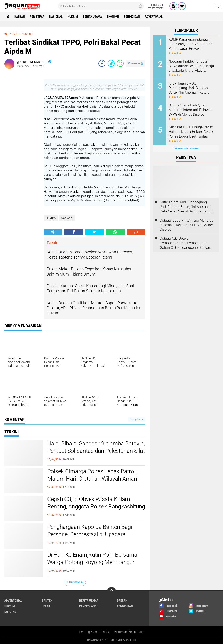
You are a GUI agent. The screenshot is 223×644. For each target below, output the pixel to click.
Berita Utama (92, 17)
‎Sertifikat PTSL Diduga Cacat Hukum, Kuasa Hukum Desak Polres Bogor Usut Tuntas (191, 132)
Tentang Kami (88, 632)
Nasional (56, 17)
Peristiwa (37, 17)
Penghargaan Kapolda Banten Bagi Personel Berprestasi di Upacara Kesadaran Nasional (90, 534)
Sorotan (10, 612)
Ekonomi (113, 17)
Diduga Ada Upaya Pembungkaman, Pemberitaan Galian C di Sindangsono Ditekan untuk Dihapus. (185, 243)
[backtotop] (111, 591)
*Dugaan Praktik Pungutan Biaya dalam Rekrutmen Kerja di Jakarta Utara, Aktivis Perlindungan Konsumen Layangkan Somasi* (191, 66)
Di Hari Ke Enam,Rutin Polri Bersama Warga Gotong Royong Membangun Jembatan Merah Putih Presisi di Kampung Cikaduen (92, 562)
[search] (101, 6)
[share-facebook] (102, 63)
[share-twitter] (111, 63)
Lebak (46, 606)
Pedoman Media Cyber (129, 632)
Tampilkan (137, 420)
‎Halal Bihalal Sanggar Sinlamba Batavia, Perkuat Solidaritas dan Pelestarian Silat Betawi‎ (96, 451)
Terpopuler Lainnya (186, 149)
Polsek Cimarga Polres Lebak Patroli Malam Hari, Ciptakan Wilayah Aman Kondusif (92, 479)
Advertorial (154, 17)
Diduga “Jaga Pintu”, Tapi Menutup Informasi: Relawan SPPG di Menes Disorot (191, 110)
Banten (47, 601)
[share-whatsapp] (120, 63)
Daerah (20, 17)
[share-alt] (53, 232)
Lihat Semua (75, 582)
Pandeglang (88, 606)
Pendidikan (132, 17)
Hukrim (73, 17)
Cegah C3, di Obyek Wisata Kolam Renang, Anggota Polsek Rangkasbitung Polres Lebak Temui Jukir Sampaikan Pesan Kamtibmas (96, 507)
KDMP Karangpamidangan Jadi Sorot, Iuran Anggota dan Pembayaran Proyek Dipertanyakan (191, 44)
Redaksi (106, 632)
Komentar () (136, 63)
